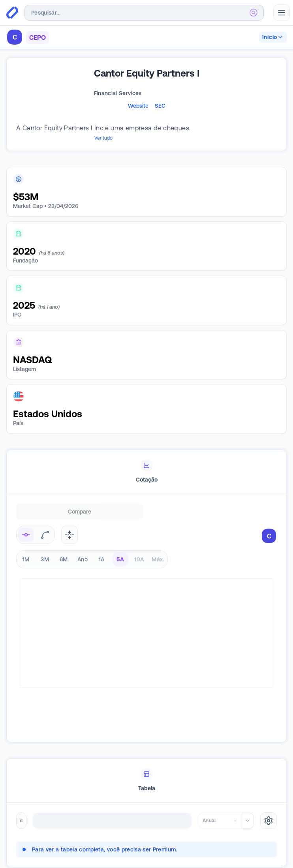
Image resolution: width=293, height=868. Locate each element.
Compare (80, 505)
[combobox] (144, 13)
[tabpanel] (146, 624)
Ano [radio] (83, 553)
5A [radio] (120, 553)
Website (138, 106)
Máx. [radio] (158, 553)
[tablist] (146, 466)
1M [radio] (26, 553)
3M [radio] (45, 553)
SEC (160, 106)
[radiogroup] (92, 553)
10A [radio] (139, 553)
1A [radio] (102, 553)
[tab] (146, 466)
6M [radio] (64, 553)
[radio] (26, 529)
